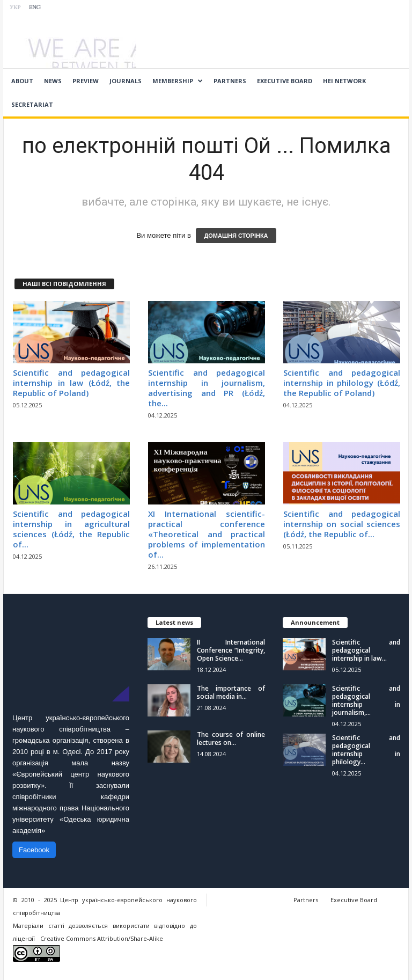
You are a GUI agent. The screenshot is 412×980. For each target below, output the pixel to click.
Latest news (174, 622)
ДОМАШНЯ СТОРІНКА (236, 236)
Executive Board (285, 81)
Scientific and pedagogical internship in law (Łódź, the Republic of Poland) (71, 383)
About (22, 81)
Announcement (315, 622)
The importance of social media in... (231, 692)
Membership (178, 81)
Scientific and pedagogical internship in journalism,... (366, 700)
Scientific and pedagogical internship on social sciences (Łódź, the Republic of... (342, 524)
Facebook (34, 850)
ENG (35, 8)
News (53, 81)
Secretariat (32, 104)
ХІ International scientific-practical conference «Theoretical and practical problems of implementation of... (207, 534)
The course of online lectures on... (231, 738)
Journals (126, 81)
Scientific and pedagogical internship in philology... (366, 750)
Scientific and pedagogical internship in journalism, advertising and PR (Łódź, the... (207, 388)
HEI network (344, 81)
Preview (86, 81)
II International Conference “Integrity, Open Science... (231, 650)
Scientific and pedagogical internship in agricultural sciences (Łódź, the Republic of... (71, 529)
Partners (230, 81)
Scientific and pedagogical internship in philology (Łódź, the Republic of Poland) (342, 383)
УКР (15, 8)
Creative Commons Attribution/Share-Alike (102, 938)
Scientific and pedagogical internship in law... (366, 650)
